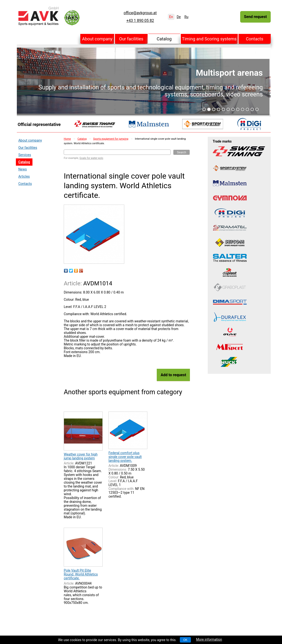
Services (25, 155)
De (179, 17)
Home (67, 139)
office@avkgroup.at (140, 13)
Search (182, 152)
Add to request (173, 375)
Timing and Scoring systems (209, 39)
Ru (186, 17)
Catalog (164, 39)
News (22, 169)
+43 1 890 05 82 (140, 21)
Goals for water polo (91, 158)
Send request (255, 17)
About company (97, 39)
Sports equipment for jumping (111, 139)
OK (185, 640)
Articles (24, 176)
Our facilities (131, 39)
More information (209, 639)
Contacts (255, 39)
